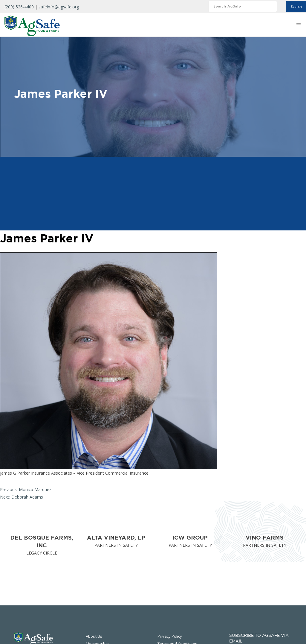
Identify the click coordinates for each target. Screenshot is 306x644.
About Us (94, 636)
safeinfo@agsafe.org (59, 7)
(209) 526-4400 (19, 7)
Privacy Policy (170, 636)
